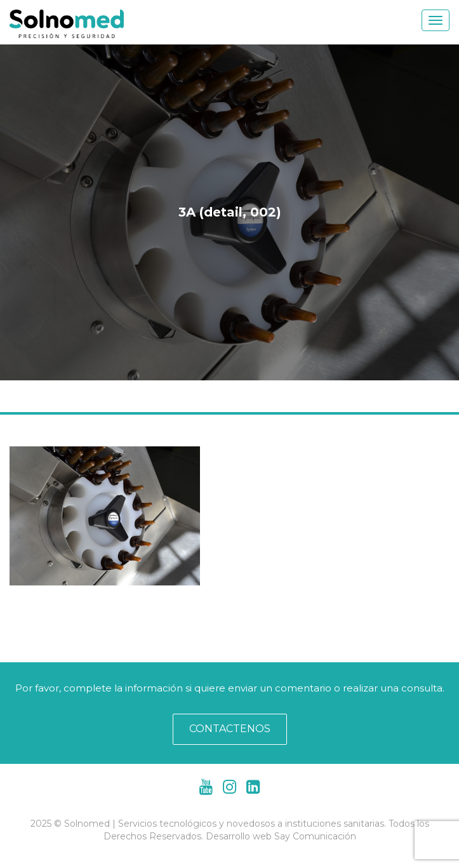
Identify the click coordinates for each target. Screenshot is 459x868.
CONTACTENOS (230, 729)
